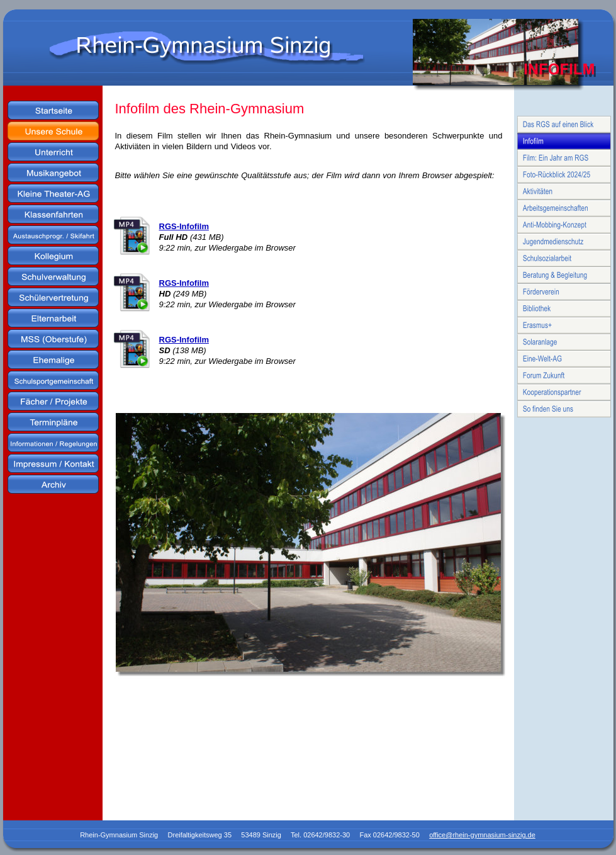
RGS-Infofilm (184, 226)
